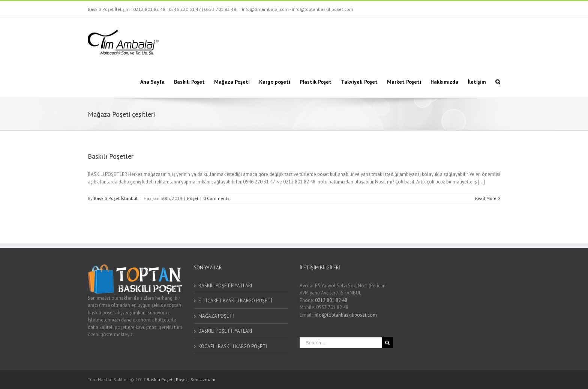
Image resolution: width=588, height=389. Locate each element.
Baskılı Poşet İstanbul (116, 198)
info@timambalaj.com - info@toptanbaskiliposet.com (298, 9)
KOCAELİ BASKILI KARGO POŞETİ (233, 346)
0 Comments (216, 198)
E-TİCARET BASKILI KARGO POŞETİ (235, 301)
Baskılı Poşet (160, 379)
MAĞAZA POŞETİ (216, 316)
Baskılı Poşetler (111, 156)
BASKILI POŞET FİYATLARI (225, 286)
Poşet (193, 198)
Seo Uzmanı (203, 379)
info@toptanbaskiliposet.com (345, 315)
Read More (486, 198)
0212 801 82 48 (149, 9)
